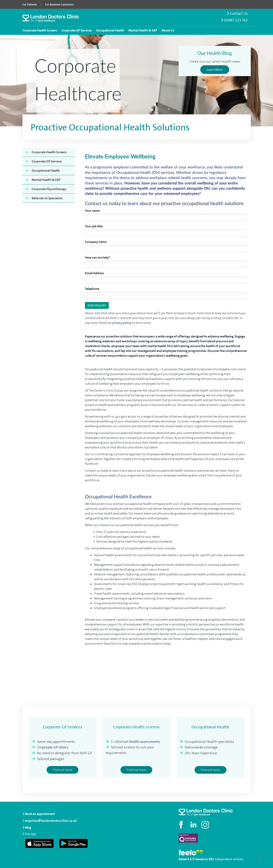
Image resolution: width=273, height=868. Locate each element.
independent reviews (229, 859)
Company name (96, 242)
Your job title (94, 226)
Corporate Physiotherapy (49, 189)
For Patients (30, 4)
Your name (92, 211)
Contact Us (237, 14)
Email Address (95, 273)
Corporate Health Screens (40, 30)
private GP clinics (55, 747)
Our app (31, 834)
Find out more (63, 770)
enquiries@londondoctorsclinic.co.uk (50, 821)
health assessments (145, 742)
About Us (168, 30)
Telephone (92, 289)
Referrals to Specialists (47, 198)
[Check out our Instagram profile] (206, 825)
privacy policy (122, 323)
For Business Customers (59, 4)
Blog (28, 827)
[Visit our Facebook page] (182, 825)
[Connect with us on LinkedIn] (194, 825)
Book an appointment (39, 814)
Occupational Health (110, 30)
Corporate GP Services (77, 30)
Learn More (215, 70)
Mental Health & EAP (143, 30)
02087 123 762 (234, 20)
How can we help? (97, 257)
